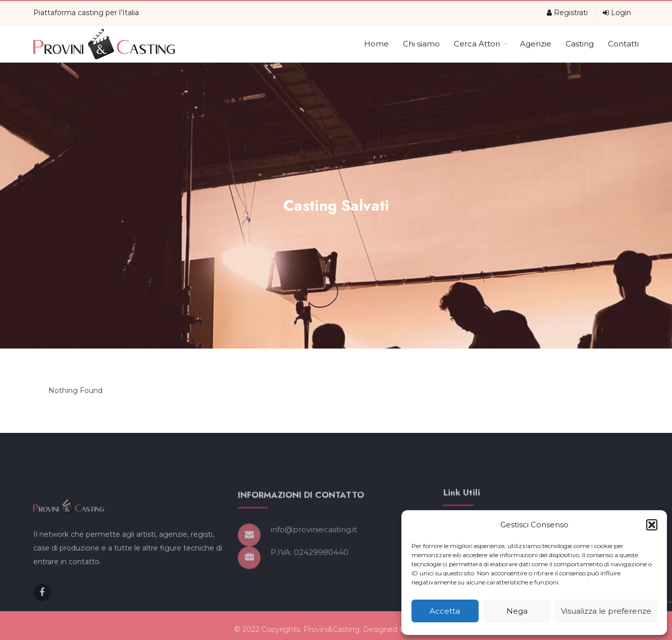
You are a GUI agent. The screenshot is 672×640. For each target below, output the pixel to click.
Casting (580, 44)
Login (617, 13)
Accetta (445, 611)
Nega (517, 611)
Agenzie (536, 44)
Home (376, 44)
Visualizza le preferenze (606, 611)
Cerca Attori (481, 44)
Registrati (567, 13)
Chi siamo (421, 44)
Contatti (623, 44)
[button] (652, 525)
